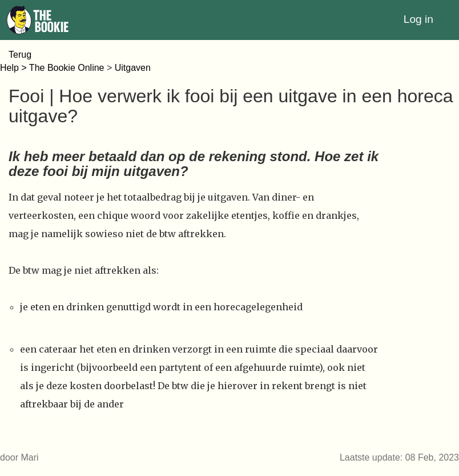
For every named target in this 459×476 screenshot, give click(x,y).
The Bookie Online (67, 68)
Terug (20, 55)
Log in (418, 19)
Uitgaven (133, 68)
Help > (15, 68)
